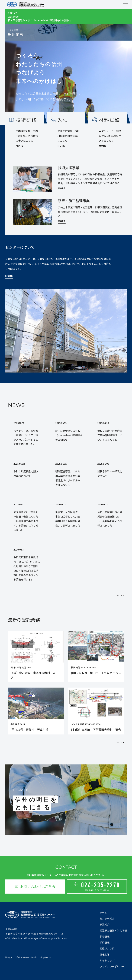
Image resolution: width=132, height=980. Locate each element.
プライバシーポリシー (112, 966)
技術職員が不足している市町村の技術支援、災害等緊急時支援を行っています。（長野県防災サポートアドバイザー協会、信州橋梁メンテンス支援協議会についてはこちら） (90, 179)
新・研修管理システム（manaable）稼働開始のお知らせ (63, 20)
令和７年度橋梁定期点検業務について (27, 470)
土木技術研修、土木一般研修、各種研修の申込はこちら (27, 136)
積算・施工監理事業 (74, 201)
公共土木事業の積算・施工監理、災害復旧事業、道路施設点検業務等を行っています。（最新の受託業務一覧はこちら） (90, 212)
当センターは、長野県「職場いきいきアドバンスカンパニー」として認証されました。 (27, 434)
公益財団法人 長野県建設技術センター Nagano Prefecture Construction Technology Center (26, 4)
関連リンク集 (107, 948)
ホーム (103, 912)
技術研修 (26, 120)
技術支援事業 (69, 168)
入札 (63, 120)
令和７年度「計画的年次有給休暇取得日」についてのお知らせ (111, 432)
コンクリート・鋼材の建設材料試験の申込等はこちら (110, 136)
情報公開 (105, 954)
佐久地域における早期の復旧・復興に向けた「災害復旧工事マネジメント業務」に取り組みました (27, 518)
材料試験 (110, 120)
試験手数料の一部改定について (111, 470)
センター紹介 (107, 918)
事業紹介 (105, 924)
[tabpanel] (66, 83)
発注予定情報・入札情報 (113, 930)
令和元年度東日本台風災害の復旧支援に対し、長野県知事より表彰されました (111, 515)
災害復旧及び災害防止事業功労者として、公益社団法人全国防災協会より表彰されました (69, 515)
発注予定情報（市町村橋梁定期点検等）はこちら (69, 136)
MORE (20, 146)
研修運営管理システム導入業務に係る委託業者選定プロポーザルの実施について (69, 475)
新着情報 (105, 936)
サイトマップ (107, 960)
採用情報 (105, 942)
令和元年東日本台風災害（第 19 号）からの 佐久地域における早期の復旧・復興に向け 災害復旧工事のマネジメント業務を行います (27, 565)
